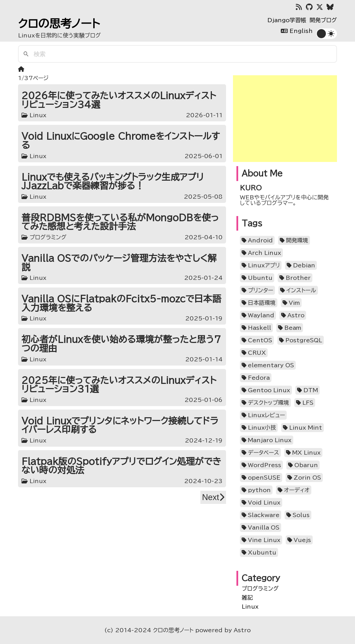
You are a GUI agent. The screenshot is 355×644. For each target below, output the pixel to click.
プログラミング (260, 589)
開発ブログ (323, 20)
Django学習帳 (287, 20)
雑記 (247, 598)
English (301, 31)
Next (213, 497)
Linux (250, 607)
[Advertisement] (285, 119)
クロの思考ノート (59, 24)
